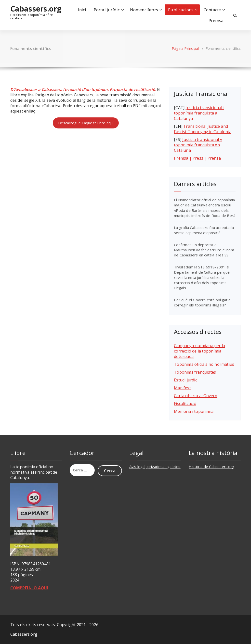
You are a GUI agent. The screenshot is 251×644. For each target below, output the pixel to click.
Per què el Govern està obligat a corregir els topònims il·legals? (202, 302)
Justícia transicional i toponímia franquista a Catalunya (199, 113)
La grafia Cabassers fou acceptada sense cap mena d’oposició (204, 230)
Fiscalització (185, 404)
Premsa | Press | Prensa (197, 158)
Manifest (182, 388)
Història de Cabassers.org (211, 467)
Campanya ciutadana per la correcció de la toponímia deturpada (199, 351)
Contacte (212, 10)
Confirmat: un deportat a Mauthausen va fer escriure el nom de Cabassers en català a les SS (204, 250)
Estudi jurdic (185, 380)
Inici (82, 10)
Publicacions (181, 10)
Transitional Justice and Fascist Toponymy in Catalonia (203, 129)
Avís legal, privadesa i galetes (155, 467)
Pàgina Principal (185, 48)
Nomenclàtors (144, 10)
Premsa (216, 20)
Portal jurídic (107, 10)
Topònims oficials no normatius (204, 364)
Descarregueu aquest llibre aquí (86, 123)
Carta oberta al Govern (196, 396)
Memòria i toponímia (194, 411)
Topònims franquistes (195, 372)
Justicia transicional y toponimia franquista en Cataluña (198, 145)
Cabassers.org (36, 9)
